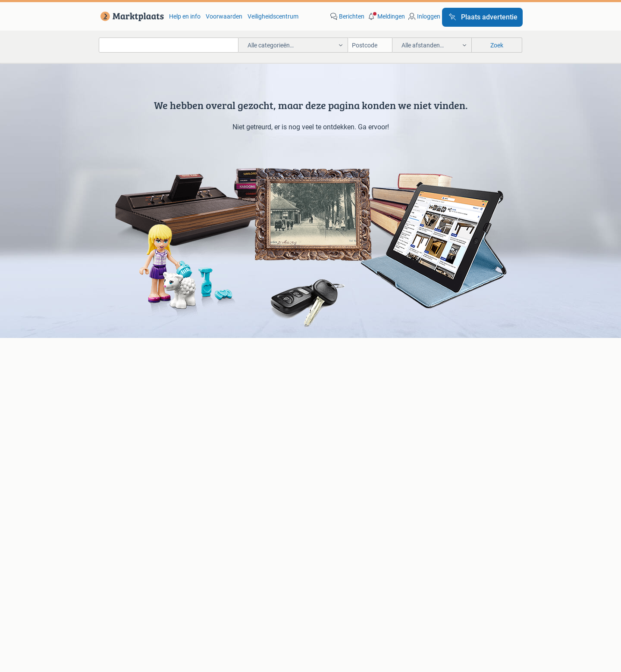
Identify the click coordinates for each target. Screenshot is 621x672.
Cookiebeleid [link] (449, 570)
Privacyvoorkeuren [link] (510, 570)
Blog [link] (90, 570)
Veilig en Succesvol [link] (216, 570)
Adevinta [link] (325, 593)
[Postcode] (370, 45)
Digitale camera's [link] (132, 381)
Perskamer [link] (281, 593)
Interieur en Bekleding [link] (339, 419)
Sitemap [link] (455, 593)
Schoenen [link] (324, 478)
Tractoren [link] (424, 491)
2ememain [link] (412, 593)
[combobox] (169, 45)
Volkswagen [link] (226, 419)
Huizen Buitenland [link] (234, 478)
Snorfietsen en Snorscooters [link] (449, 419)
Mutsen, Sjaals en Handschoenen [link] (355, 465)
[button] (386, 16)
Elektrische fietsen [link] (435, 381)
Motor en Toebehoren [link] (339, 406)
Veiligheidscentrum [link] (273, 16)
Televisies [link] (122, 419)
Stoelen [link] (119, 478)
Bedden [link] (120, 465)
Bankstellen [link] (125, 452)
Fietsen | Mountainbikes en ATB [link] (452, 406)
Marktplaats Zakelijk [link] (141, 570)
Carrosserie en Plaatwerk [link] (344, 394)
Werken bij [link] (236, 593)
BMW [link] (217, 381)
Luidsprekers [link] (127, 394)
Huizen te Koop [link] (230, 452)
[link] (130, 16)
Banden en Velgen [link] (334, 381)
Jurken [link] (320, 452)
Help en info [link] (185, 16)
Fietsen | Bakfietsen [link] (437, 394)
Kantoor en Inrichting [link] (439, 465)
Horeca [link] (421, 452)
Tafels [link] (118, 491)
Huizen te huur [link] (229, 465)
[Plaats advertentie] (482, 17)
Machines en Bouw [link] (436, 478)
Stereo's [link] (120, 406)
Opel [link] (216, 394)
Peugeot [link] (221, 406)
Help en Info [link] (277, 570)
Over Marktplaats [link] (180, 593)
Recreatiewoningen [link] (236, 491)
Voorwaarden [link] (224, 16)
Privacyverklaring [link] (390, 570)
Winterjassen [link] (328, 491)
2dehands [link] (367, 593)
